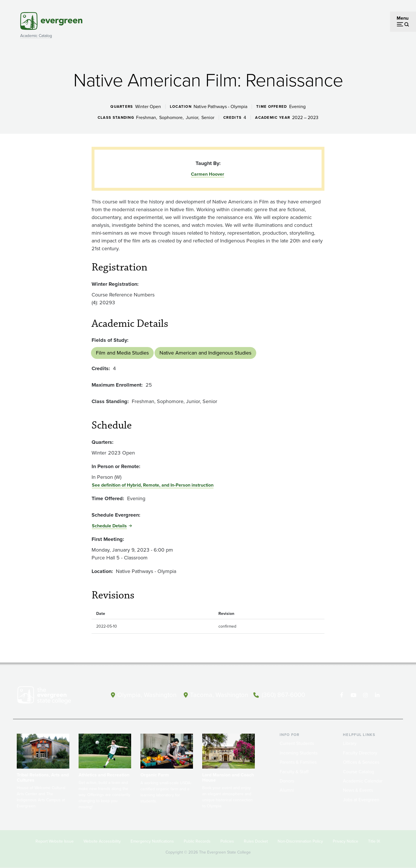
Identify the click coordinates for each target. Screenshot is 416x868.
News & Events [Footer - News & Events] (358, 790)
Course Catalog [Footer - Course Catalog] (359, 772)
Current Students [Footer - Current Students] (297, 743)
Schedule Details (109, 526)
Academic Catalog (36, 36)
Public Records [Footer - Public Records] (197, 841)
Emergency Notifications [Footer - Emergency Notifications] (152, 841)
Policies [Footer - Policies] (227, 841)
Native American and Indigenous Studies (205, 353)
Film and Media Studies (122, 353)
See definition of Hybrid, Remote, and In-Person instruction (153, 485)
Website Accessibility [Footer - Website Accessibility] (102, 841)
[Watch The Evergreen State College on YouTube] (353, 695)
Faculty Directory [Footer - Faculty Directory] (360, 753)
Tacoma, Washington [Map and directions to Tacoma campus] (219, 695)
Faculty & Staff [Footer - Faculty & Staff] (294, 772)
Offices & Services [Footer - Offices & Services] (361, 762)
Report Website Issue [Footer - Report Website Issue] (55, 841)
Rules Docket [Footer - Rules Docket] (256, 841)
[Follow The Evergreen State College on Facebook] (342, 695)
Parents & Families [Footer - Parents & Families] (298, 762)
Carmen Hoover (208, 174)
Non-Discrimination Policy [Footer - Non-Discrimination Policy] (300, 841)
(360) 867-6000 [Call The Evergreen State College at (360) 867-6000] (283, 695)
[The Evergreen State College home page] (54, 696)
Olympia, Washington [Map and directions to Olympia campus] (147, 695)
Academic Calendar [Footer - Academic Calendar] (363, 781)
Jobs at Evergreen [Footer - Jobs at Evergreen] (361, 800)
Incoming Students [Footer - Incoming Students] (299, 753)
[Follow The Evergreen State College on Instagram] (365, 695)
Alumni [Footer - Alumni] (287, 790)
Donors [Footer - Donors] (287, 781)
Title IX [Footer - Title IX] (374, 841)
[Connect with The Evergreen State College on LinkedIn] (377, 695)
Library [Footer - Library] (350, 743)
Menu (403, 18)
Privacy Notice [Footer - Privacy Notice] (346, 841)
